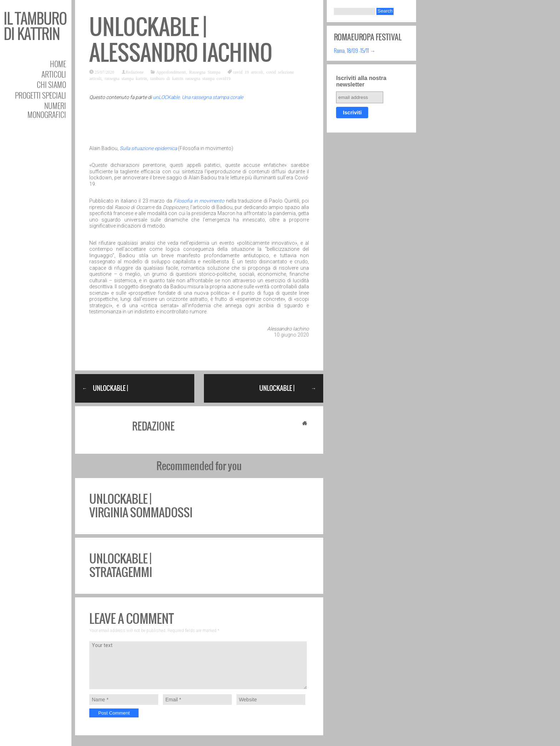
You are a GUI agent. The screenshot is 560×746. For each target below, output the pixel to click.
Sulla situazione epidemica (148, 148)
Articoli (54, 74)
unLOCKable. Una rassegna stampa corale (198, 97)
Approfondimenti (171, 72)
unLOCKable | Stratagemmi (121, 565)
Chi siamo (51, 84)
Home (58, 64)
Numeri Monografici (47, 110)
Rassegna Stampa (205, 72)
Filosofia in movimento (199, 201)
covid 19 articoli (248, 72)
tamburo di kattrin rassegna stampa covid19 (191, 78)
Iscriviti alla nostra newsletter (361, 81)
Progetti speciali (41, 95)
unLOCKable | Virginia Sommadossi (141, 506)
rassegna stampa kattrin (126, 78)
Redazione (135, 72)
